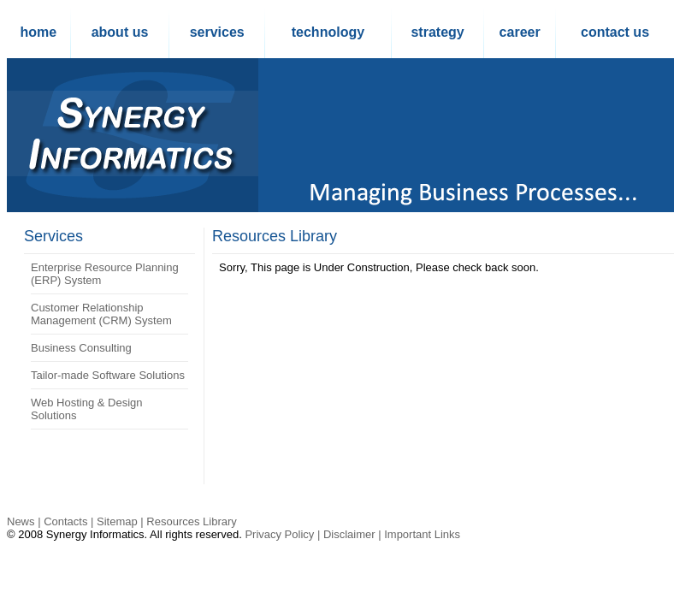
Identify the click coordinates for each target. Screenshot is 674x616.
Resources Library (275, 236)
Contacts (65, 521)
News (21, 521)
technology (328, 32)
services (217, 32)
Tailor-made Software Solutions (108, 375)
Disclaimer (349, 534)
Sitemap (117, 521)
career (520, 32)
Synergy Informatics (95, 534)
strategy (437, 32)
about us (120, 32)
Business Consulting (81, 348)
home (38, 32)
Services (53, 236)
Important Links (422, 534)
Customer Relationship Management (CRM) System (101, 314)
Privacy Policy (279, 534)
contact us (615, 32)
